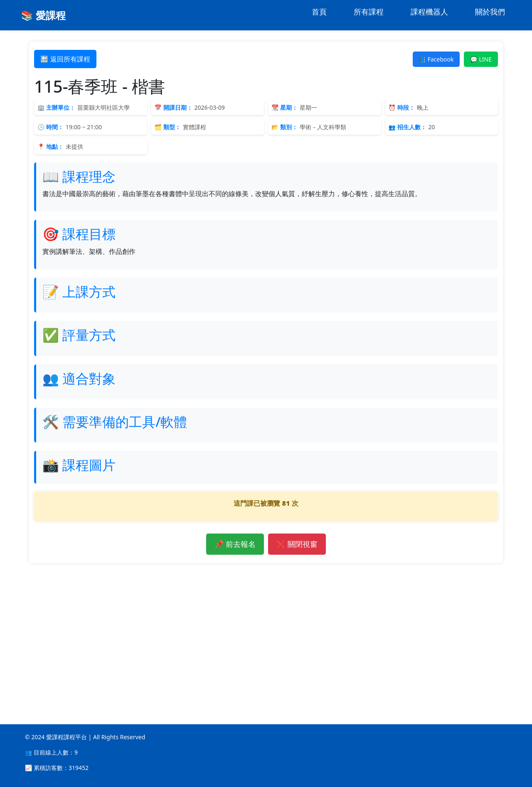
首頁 (319, 12)
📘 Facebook (436, 59)
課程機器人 (429, 12)
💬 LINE (481, 59)
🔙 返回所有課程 (65, 59)
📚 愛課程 (43, 15)
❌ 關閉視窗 (297, 544)
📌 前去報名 (235, 544)
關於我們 (490, 12)
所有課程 (369, 12)
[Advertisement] (266, 630)
